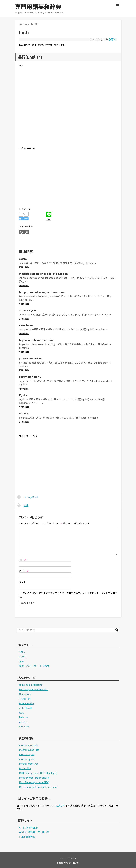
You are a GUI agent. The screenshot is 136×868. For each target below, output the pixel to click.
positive (23, 722)
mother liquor (27, 754)
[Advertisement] (68, 109)
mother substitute (29, 750)
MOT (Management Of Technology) (38, 773)
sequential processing (31, 685)
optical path (26, 708)
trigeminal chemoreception (36, 340)
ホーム (63, 858)
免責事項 (61, 805)
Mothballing (26, 768)
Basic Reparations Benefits (33, 689)
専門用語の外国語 (28, 827)
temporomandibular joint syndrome (42, 292)
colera (23, 259)
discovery (24, 726)
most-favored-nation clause (34, 778)
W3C (21, 713)
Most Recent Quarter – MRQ (34, 782)
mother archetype (29, 764)
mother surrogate (29, 745)
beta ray (23, 717)
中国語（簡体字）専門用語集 (34, 832)
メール (24, 571)
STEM (22, 652)
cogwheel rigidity (30, 377)
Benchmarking (27, 703)
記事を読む (24, 267)
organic (24, 413)
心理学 (112, 39)
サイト (22, 582)
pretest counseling (31, 358)
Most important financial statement (38, 787)
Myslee (23, 395)
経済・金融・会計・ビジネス (34, 666)
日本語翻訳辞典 (27, 837)
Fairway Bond (28, 497)
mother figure (27, 759)
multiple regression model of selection (43, 274)
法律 (21, 661)
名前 (23, 560)
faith (23, 505)
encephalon (26, 325)
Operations (25, 694)
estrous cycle (27, 310)
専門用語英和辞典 (38, 7)
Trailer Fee (25, 699)
